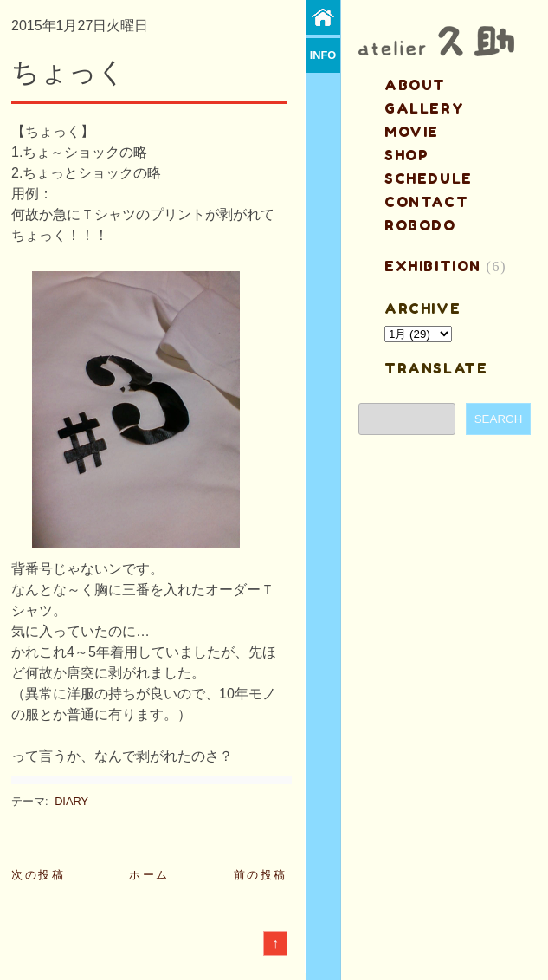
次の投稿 (38, 875)
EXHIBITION (433, 266)
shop (406, 155)
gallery (424, 108)
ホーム (149, 875)
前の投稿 (261, 875)
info (323, 55)
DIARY (71, 801)
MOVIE (412, 132)
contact (426, 202)
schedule (429, 178)
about (415, 85)
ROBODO (420, 225)
